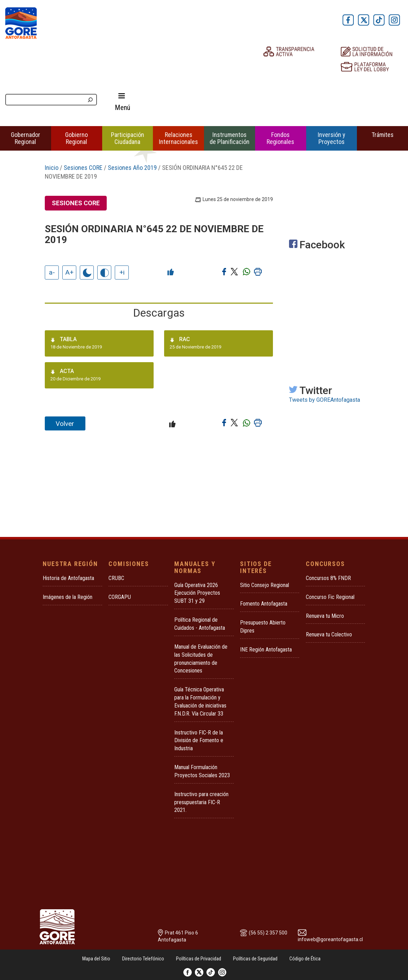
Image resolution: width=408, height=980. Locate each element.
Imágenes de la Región (68, 597)
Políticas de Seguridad (255, 959)
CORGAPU (120, 597)
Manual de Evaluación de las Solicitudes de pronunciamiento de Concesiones (201, 659)
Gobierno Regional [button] (76, 138)
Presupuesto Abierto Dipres (263, 627)
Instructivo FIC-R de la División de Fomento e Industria (199, 741)
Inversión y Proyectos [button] (332, 138)
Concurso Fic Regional (330, 597)
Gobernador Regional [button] (26, 138)
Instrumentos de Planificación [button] (230, 138)
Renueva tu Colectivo (329, 634)
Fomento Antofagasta (264, 604)
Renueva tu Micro (325, 616)
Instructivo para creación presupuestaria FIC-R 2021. (201, 802)
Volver (65, 424)
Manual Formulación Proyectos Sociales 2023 (202, 771)
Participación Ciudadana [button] (128, 138)
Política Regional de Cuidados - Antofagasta (200, 624)
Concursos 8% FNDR (328, 578)
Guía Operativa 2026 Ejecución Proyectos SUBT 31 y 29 (197, 593)
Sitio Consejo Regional (265, 585)
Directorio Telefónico (143, 959)
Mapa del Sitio (96, 959)
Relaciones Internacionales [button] (178, 138)
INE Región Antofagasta (266, 650)
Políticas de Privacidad (199, 959)
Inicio (52, 168)
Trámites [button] (383, 135)
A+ (69, 272)
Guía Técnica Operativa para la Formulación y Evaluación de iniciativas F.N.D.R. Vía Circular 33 (200, 702)
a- (52, 272)
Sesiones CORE (83, 168)
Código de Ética (305, 959)
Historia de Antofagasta (68, 578)
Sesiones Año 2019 (132, 168)
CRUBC (116, 578)
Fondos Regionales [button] (280, 138)
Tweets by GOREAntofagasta (325, 400)
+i (122, 272)
